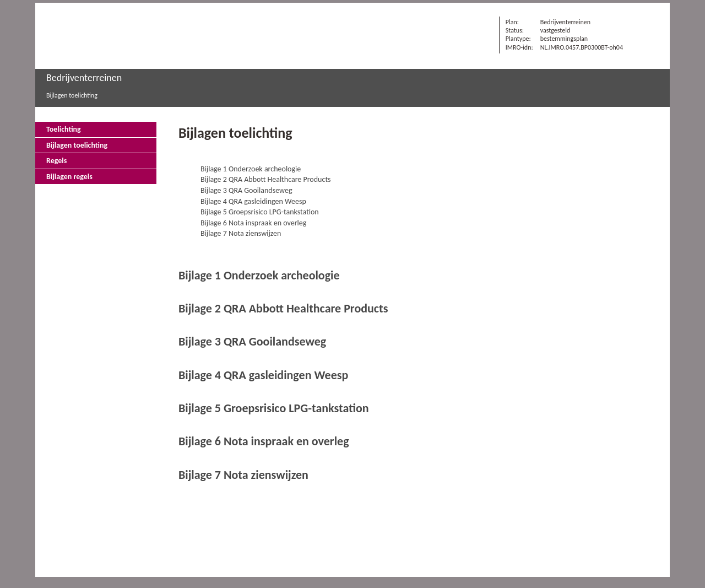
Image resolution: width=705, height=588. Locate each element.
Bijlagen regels (69, 177)
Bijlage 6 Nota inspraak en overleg (253, 223)
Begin (647, 133)
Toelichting (64, 129)
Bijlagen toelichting (72, 95)
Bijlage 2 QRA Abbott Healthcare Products (266, 179)
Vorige (647, 148)
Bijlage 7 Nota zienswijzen (241, 233)
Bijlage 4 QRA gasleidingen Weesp (253, 201)
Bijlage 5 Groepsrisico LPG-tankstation (260, 212)
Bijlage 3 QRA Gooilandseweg (246, 190)
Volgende (647, 164)
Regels (56, 161)
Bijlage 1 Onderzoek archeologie (251, 169)
